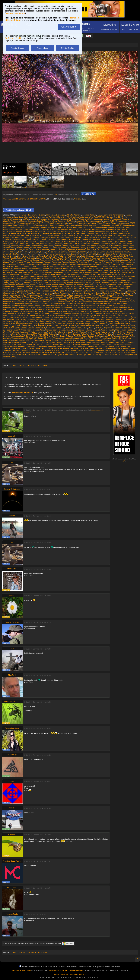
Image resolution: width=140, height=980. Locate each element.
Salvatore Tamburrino (12, 338)
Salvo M (24, 338)
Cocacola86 (106, 240)
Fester (87, 260)
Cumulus (130, 242)
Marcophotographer (11, 299)
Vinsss (82, 352)
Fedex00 (56, 260)
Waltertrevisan (15, 355)
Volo (128, 352)
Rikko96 (111, 330)
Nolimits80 (15, 318)
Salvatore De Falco (127, 336)
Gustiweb (98, 276)
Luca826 (110, 287)
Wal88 (6, 355)
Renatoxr (118, 328)
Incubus (62, 279)
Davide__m (65, 248)
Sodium (111, 342)
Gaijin (66, 268)
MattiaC (15, 307)
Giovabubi (98, 272)
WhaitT (24, 355)
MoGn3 (96, 311)
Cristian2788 (81, 242)
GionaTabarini (9, 272)
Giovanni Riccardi (17, 274)
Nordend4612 (25, 318)
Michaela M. (94, 309)
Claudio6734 (86, 240)
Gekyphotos (108, 268)
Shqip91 (100, 340)
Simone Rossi (68, 342)
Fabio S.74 (124, 256)
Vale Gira (125, 350)
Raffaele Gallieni (27, 328)
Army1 (44, 231)
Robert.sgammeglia (38, 332)
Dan (76, 244)
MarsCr (29, 301)
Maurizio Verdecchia (81, 307)
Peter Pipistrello (106, 322)
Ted (55, 195)
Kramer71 (106, 283)
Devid (25, 250)
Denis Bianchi (9, 250)
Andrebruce (35, 227)
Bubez (51, 235)
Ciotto (126, 237)
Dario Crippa (80, 246)
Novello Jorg (48, 318)
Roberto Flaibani (79, 332)
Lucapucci (38, 289)
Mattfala (127, 305)
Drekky (21, 252)
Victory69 (66, 352)
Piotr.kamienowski (116, 324)
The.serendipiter (87, 348)
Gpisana (47, 276)
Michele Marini (29, 311)
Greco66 (71, 276)
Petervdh (123, 322)
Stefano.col (22, 346)
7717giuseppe (60, 215)
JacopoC (15, 281)
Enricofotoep (58, 254)
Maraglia (50, 293)
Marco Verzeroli (44, 297)
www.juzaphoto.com (61, 974)
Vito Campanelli (97, 352)
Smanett (104, 342)
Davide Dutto (116, 246)
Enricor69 (75, 254)
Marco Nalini (101, 295)
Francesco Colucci (127, 262)
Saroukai (95, 338)
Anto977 (39, 229)
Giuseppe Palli (90, 274)
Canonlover (84, 235)
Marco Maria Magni (47, 295)
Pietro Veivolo (73, 324)
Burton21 (58, 235)
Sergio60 (68, 340)
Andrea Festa (64, 225)
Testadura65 (75, 348)
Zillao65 (95, 355)
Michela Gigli (121, 309)
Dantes (65, 246)
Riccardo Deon (51, 330)
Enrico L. (36, 254)
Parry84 (25, 322)
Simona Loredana (38, 342)
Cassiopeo (44, 237)
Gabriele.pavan (127, 266)
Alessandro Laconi (102, 219)
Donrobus (13, 252)
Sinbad (88, 342)
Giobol (124, 270)
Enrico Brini (27, 254)
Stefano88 (52, 346)
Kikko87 (89, 283)
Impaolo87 (54, 279)
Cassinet (36, 237)
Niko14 (121, 316)
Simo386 (16, 342)
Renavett (126, 328)
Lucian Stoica (58, 289)
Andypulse (73, 227)
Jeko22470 (74, 281)
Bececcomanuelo (24, 233)
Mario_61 (104, 299)
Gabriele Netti (115, 266)
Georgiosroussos (121, 268)
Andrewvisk (45, 227)
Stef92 (49, 344)
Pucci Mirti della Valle (86, 326)
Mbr (64, 309)
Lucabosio (18, 289)
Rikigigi (104, 330)
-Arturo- (24, 215)
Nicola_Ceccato (49, 316)
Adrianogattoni (119, 215)
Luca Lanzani (63, 287)
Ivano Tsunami (122, 279)
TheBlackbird (100, 348)
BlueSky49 (122, 233)
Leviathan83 (90, 285)
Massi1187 (70, 301)
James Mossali (25, 281)
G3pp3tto (86, 266)
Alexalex (79, 223)
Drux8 (33, 252)
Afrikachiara (8, 217)
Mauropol (123, 307)
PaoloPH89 (110, 320)
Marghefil (38, 299)
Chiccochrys (101, 237)
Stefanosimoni (120, 346)
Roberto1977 (32, 334)
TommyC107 (50, 350)
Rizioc (123, 330)
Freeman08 (53, 266)
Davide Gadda (128, 246)
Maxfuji (28, 309)
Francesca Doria (86, 262)
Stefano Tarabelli (10, 346)
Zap (84, 355)
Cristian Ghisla (56, 242)
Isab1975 (87, 279)
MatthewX (7, 307)
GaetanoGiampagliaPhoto (52, 268)
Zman (107, 355)
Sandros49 (79, 338)
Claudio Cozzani (48, 240)
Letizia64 (81, 285)
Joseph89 (27, 283)
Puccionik (99, 326)
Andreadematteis (129, 225)
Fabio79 (13, 258)
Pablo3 (17, 320)
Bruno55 (44, 235)
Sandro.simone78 (66, 338)
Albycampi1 (8, 219)
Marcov (30, 299)
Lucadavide (28, 289)
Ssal (14, 344)
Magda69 (78, 291)
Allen (121, 223)
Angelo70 (112, 227)
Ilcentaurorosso (9, 279)
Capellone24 (107, 235)
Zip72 (101, 355)
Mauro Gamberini (97, 307)
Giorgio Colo (33, 272)
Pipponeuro (15, 326)
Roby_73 (94, 334)
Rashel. (91, 328)
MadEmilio (69, 291)
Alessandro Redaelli (35, 221)
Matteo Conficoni (53, 305)
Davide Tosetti (36, 248)
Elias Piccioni (94, 252)
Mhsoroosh (84, 309)
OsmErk (10, 320)
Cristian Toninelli (69, 242)
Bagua (91, 231)
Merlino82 (74, 309)
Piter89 (24, 326)
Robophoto (85, 334)
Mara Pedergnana (38, 293)
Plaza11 (50, 326)
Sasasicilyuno (105, 338)
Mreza (116, 311)
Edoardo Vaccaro (53, 252)
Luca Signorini (100, 287)
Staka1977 (21, 344)
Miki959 (59, 311)
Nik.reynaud (92, 316)
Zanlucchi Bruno (75, 355)
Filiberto (93, 260)
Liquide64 (112, 285)
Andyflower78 (63, 227)
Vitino (88, 352)
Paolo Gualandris (88, 320)
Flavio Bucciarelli (16, 262)
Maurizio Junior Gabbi (63, 307)
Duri (38, 252)
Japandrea (56, 281)
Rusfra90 (77, 336)
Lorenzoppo (19, 287)
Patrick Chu (33, 322)
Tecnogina (55, 348)
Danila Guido (24, 246)
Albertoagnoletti (87, 217)
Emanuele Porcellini (123, 252)
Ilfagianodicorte (22, 279)
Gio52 (111, 270)
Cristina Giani (106, 242)
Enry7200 (93, 254)
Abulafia (86, 215)
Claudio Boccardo (33, 240)
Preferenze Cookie (13, 38)
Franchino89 (52, 264)
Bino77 (84, 233)
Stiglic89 (7, 348)
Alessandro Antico (54, 219)
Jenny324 (83, 281)
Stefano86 (43, 346)
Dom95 (98, 250)
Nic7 (92, 313)
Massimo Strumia (73, 303)
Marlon (14, 301)
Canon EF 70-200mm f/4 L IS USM (32, 199)
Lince (105, 285)
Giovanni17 (29, 274)
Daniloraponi (48, 246)
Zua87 (121, 355)
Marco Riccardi (17, 297)
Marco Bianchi (72, 293)
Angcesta (82, 227)
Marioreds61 (114, 299)
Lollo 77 (120, 285)
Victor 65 (48, 352)
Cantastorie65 (95, 235)
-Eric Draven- (33, 215)
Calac (76, 235)
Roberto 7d (52, 332)
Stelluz (130, 346)
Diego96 (54, 250)
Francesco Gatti (10, 264)
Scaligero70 (116, 338)
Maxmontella (37, 309)
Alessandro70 (109, 221)
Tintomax (16, 350)
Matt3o (24, 305)
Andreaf (6, 227)
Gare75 (91, 268)
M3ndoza (45, 291)
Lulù (17, 291)
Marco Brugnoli (108, 293)
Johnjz (6, 283)
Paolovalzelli (8, 322)
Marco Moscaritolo (75, 295)
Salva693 (115, 336)
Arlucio (38, 231)
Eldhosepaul (72, 252)
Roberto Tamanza (18, 334)
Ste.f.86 (36, 344)
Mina (65, 311)
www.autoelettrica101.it (78, 974)
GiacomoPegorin (17, 270)
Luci (50, 289)
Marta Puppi (37, 301)
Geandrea (99, 268)
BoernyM (12, 235)
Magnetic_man (98, 291)
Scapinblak (126, 338)
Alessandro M (115, 219)
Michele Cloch (16, 311)
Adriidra (128, 215)
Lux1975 (37, 291)
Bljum (115, 233)
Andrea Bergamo (36, 225)
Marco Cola (120, 293)
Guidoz (91, 276)
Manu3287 (132, 291)
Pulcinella (107, 326)
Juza (40, 283)
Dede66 (131, 248)
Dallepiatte (35, 244)
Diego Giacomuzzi (42, 250)
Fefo (62, 260)
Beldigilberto (36, 233)
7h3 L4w (70, 215)
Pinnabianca (103, 324)
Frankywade (16, 266)
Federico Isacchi (18, 260)
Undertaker (116, 350)
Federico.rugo (46, 260)
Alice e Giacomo (103, 223)
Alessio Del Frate (39, 223)
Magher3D (87, 291)
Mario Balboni (73, 299)
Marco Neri (111, 295)
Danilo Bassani (37, 246)
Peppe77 (88, 322)
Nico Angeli (116, 313)
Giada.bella (12, 888)
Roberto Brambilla (64, 332)
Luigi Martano (101, 289)
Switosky (25, 348)
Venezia (77, 199)
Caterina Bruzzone (57, 237)
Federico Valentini (32, 260)
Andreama (25, 227)
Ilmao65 (33, 279)
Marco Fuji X (130, 293)
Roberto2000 (43, 334)
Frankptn (7, 266)
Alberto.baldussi (73, 217)
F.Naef (55, 256)
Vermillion (34, 352)
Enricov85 (84, 254)
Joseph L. (18, 283)
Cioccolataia (118, 237)
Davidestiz (93, 248)
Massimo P (45, 303)
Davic (108, 246)
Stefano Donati (99, 344)
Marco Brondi (96, 293)
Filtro (112, 260)
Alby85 (124, 217)
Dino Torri (90, 250)
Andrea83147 (116, 225)
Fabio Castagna (87, 256)
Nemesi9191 (57, 313)
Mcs (68, 309)
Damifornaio (68, 244)
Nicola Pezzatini (17, 316)
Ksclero (114, 283)
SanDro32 (33, 338)
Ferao (67, 260)
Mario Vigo (95, 299)
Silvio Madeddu (125, 340)
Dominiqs (132, 250)
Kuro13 (127, 283)
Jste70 (35, 283)
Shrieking (107, 340)
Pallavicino (31, 320)
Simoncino (51, 342)
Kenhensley (61, 283)
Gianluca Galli (66, 270)
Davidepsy (84, 248)
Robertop (76, 334)
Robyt (110, 334)
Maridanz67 (47, 299)
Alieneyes (115, 223)
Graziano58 (62, 276)
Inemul (76, 279)
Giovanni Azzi (108, 272)
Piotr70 (127, 324)
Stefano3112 (33, 346)
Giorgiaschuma (21, 272)
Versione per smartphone (21, 970)
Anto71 (32, 229)
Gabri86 (94, 266)
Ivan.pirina (104, 279)
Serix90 (76, 340)
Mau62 (34, 307)
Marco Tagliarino (31, 297)
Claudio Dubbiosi (62, 240)
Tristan (73, 350)
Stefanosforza (108, 346)
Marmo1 (21, 301)
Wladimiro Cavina (35, 355)
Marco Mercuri (62, 295)
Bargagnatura (100, 231)
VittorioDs (121, 352)
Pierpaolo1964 (61, 324)
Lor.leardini (129, 285)
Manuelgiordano (10, 293)
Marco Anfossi (60, 293)
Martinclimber (48, 301)
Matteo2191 (80, 305)
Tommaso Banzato (37, 350)
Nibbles (86, 313)
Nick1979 (98, 313)
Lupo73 (22, 291)
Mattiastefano (25, 307)
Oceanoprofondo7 (92, 318)
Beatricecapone (9, 233)
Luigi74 (121, 289)
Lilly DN (99, 285)
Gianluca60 (91, 270)
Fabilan (77, 256)
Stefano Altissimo (73, 344)
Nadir (24, 313)
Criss (47, 242)
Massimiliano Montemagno (93, 301)
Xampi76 (58, 355)
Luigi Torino (112, 289)
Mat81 (125, 303)
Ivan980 (112, 279)
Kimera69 (97, 283)
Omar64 (122, 318)
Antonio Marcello (98, 229)
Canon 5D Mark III (11, 199)
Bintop (98, 233)
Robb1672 (7, 332)
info (124, 461)
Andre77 (16, 225)
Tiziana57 (24, 350)
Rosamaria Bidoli (18, 336)
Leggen (55, 285)
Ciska (23, 240)
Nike (99, 316)
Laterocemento (9, 285)
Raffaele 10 (131, 326)
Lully (12, 291)
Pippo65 (7, 326)
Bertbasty (76, 233)
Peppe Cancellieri (68, 322)
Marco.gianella (57, 297)
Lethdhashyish (70, 285)
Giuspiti (33, 276)
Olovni (116, 318)
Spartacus (7, 344)
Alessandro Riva (50, 221)
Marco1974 (68, 297)
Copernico (19, 242)
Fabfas (71, 256)
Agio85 (29, 217)
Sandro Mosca (52, 338)
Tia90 (132, 348)
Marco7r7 (78, 297)
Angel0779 (91, 227)
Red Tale (99, 328)
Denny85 (19, 250)
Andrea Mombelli (89, 225)
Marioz (122, 299)
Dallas (27, 244)
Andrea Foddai (76, 225)
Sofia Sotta (119, 342)
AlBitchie (52, 217)
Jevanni (117, 281)
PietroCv (94, 324)
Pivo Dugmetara (40, 326)
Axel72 (72, 231)
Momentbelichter (106, 311)
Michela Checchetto (108, 309)
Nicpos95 (71, 316)
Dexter (31, 250)
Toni (58, 350)
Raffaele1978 (40, 328)
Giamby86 (29, 270)
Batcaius (124, 231)
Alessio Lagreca (53, 223)
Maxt (45, 309)
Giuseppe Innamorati (75, 274)
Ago (41, 217)
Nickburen (107, 313)
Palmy (39, 320)
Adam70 (93, 215)
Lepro (61, 285)
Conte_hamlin (9, 242)
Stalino (29, 344)
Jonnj (12, 283)
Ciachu (110, 237)
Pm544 (57, 326)
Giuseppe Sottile (119, 274)
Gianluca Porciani (79, 270)
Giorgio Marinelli (46, 272)
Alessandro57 (97, 221)
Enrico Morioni (46, 254)
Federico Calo (116, 258)
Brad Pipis (20, 235)
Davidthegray (103, 248)
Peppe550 (80, 322)
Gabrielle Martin (21, 268)
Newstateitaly (77, 313)
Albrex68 (117, 217)
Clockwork (96, 240)
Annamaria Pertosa (11, 229)
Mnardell (88, 311)
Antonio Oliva (111, 229)
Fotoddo (40, 262)
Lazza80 (34, 285)
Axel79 (85, 231)
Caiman (70, 235)
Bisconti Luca (106, 233)
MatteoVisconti (106, 305)
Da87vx (6, 244)
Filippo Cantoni (104, 260)
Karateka (52, 283)
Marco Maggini (33, 295)
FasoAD (48, 258)
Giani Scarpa (54, 270)
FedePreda (62, 258)
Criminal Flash (30, 242)
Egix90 (64, 252)
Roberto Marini (107, 332)
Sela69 (26, 340)
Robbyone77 (25, 332)
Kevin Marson (80, 283)
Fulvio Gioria (71, 266)
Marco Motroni (89, 295)
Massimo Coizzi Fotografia (14, 303)
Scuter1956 (18, 340)
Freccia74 (44, 266)
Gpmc (54, 276)
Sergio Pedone (58, 340)
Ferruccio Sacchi (77, 260)
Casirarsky (27, 237)
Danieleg (7, 246)
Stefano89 (61, 346)
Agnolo (36, 217)
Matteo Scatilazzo (68, 305)
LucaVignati (126, 287)
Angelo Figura (102, 227)
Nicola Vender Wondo (33, 316)
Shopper (92, 340)
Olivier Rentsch (106, 318)
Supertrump (16, 348)
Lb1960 (41, 285)
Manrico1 (123, 291)
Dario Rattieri (91, 246)
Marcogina (87, 297)
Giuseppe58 (25, 276)
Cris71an (40, 242)
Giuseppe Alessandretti (57, 274)
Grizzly (78, 276)
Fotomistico (56, 262)
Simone (59, 342)
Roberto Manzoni (93, 332)
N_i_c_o (18, 313)
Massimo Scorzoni (58, 303)
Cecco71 (69, 237)
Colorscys (120, 240)
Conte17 (128, 240)
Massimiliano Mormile (113, 301)
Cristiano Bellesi (94, 242)
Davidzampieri (115, 248)
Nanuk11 (48, 313)
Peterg (116, 322)
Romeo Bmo (118, 334)
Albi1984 (97, 217)
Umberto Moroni (104, 350)
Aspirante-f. (52, 231)
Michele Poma (41, 311)
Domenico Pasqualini (119, 250)
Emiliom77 (17, 254)
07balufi (42, 215)
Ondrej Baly (131, 318)
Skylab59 (96, 342)
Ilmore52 (46, 279)
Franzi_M (35, 266)
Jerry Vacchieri (94, 281)
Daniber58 (95, 244)
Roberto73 (53, 334)
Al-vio (46, 217)
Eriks (113, 254)
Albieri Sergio (107, 217)
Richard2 (88, 330)
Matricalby (16, 305)
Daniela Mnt (116, 244)
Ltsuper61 (29, 287)
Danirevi (58, 246)
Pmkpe (64, 326)
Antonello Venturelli (60, 229)
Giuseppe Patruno (104, 274)
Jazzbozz (65, 281)
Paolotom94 (129, 320)
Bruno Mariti (34, 235)
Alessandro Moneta (18, 221)
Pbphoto (57, 322)
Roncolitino (129, 334)
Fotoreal (65, 262)
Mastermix (112, 303)
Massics (78, 301)
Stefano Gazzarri (113, 344)
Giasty (99, 270)
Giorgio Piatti (58, 272)
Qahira (115, 326)
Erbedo (107, 254)
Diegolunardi (70, 250)
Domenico (106, 250)
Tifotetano (7, 350)
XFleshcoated (48, 355)
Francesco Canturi (111, 262)
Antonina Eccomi (75, 229)
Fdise (55, 258)
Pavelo (42, 322)
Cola (113, 240)
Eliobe (102, 252)
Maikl (107, 291)
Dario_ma (101, 246)
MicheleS (51, 311)
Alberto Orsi (61, 217)
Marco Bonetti (84, 293)
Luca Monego (88, 287)
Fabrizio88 (31, 258)
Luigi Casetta (90, 289)
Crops (115, 242)
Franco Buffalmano (81, 264)
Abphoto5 (78, 215)
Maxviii (51, 309)
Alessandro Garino (86, 219)
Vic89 (41, 352)
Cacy (64, 235)
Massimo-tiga (101, 303)
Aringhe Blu (21, 231)
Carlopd (6, 237)
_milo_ (14, 357)
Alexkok (12, 808)
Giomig (130, 270)
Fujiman (62, 266)
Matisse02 (7, 305)
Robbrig (16, 332)
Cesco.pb (77, 237)
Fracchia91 (74, 262)
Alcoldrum (17, 219)
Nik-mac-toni (81, 316)
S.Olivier (98, 336)
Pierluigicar (49, 324)
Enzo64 (100, 254)
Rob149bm (131, 330)
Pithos (30, 326)
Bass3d (109, 231)
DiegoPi (61, 250)
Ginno (105, 270)
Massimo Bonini (129, 301)
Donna (6, 252)
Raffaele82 (60, 328)
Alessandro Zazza (83, 221)
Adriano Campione (105, 215)
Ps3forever (72, 326)
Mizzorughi (80, 311)
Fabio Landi (99, 256)
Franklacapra (128, 264)
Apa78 (125, 229)
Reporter (9, 330)
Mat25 (119, 303)
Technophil (46, 348)
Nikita (115, 316)
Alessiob (64, 223)
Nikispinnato (107, 316)
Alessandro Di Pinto (70, 219)
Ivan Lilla (95, 279)
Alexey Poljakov (90, 223)
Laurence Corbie (23, 285)
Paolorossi (119, 320)
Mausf (130, 307)
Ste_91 (43, 344)
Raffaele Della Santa (11, 328)
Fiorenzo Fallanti (128, 260)
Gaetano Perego (34, 268)
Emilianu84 (8, 254)
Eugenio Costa (37, 256)
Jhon (129, 281)
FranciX (61, 264)
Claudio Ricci (75, 240)
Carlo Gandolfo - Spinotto (123, 235)
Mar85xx (27, 293)
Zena (89, 355)
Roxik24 (43, 336)
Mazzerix (58, 309)
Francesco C (98, 262)
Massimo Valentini (88, 303)
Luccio (45, 289)
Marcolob (95, 297)
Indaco (69, 279)
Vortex (133, 352)
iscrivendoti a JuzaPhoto (22, 392)
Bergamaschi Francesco (62, 233)
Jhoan (123, 281)
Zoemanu (114, 355)
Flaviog (27, 262)
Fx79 (79, 266)
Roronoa (7, 336)
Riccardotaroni (78, 330)
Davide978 (47, 248)
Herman (117, 276)
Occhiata (80, 318)
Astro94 (60, 231)
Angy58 (128, 227)
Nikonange (129, 316)
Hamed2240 (108, 276)
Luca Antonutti (39, 287)
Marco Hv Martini (10, 295)
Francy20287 (116, 264)
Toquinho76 (65, 350)
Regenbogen (108, 328)
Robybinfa (103, 334)
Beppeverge (47, 233)
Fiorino (6, 262)
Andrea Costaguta (50, 225)
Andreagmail (16, 227)
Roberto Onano (119, 332)
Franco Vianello (95, 264)
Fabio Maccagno (112, 256)
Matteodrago (118, 305)
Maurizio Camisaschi (46, 307)
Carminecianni (16, 237)
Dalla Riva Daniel (17, 244)
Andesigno (7, 225)
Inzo (81, 279)
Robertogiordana (65, 334)
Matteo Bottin (40, 305)
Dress (27, 252)
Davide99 (56, 248)
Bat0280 (117, 231)
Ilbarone (131, 276)
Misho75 (71, 311)
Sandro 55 (42, 338)
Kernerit (70, 283)
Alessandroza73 (10, 223)
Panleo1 (66, 320)
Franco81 (106, 264)
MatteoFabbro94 (92, 305)
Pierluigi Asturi (38, 324)
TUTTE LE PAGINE (18, 366)
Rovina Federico (32, 336)
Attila (67, 231)
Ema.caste (110, 252)
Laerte (133, 283)
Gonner (40, 276)
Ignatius (124, 276)
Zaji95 (65, 355)
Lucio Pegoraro (71, 289)
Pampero (46, 320)
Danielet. (15, 246)
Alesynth (72, 223)
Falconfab (40, 258)
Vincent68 (75, 352)
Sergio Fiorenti (45, 340)
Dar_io (71, 246)
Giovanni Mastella (121, 272)
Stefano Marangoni (128, 344)
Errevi (20, 256)
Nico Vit (125, 313)
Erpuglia (13, 256)
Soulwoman (129, 342)
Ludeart (81, 289)
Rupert (70, 336)
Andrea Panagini (103, 225)
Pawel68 (49, 322)
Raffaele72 (51, 328)
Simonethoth (80, 342)
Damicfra (59, 244)
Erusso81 (27, 256)
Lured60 (30, 291)
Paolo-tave (100, 320)
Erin (118, 254)
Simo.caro (7, 342)
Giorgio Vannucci (71, 272)
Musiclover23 (9, 313)
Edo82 (43, 252)
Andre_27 (24, 225)
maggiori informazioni (15, 13)
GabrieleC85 (8, 268)
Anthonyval (24, 229)
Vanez (14, 352)
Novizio (56, 318)
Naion (30, 313)
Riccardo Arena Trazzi (22, 330)
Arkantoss (30, 231)
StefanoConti (71, 346)
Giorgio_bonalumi (86, 272)
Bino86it (91, 233)
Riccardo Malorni (65, 330)
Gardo (84, 268)
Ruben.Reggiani (60, 336)
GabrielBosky (103, 266)
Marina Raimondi (59, 299)
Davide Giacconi (23, 248)
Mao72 (20, 293)
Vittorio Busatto (110, 352)
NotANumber (37, 318)
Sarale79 (87, 338)
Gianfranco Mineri (41, 270)
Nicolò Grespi (61, 316)
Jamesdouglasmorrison (42, 281)
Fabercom (63, 256)
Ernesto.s (124, 254)
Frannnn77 (26, 266)
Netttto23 (67, 313)
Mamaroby (114, 291)
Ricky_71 (96, 330)
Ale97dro (26, 219)
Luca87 (118, 287)
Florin (33, 262)
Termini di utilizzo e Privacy (59, 970)
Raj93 (85, 328)
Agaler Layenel (20, 217)
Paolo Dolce (75, 320)
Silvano (115, 340)
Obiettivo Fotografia (68, 318)
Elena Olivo (83, 252)
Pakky (24, 320)
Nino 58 (6, 318)
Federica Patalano (84, 258)
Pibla (13, 324)
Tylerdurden (81, 350)
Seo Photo (34, 340)
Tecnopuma (64, 348)
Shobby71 (84, 340)
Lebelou (48, 285)
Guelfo (84, 276)
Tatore (38, 348)
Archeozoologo (9, 231)
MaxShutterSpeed (17, 309)
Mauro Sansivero (112, 307)
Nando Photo (38, 313)
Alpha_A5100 (130, 223)
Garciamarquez (75, 268)
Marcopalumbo (116, 297)
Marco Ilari (22, 295)
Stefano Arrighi (87, 344)
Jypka (45, 283)
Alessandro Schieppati (67, 221)
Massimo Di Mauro (33, 303)
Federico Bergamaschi (101, 258)
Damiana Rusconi (47, 244)
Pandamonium (56, 320)
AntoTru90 (47, 229)
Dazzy (124, 248)
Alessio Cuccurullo (24, 223)
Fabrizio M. (22, 258)
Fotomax (47, 262)
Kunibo (120, 283)
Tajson (32, 348)
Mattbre (31, 305)
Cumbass (122, 242)
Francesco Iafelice (24, 264)
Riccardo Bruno (38, 330)
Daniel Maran (105, 244)
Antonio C (87, 229)
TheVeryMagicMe (113, 348)
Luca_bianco (8, 289)
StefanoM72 (82, 346)
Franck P (69, 264)
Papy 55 (17, 322)
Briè (27, 235)
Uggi (95, 350)
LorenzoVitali (8, 287)
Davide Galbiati (9, 248)
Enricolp (67, 254)
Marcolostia (104, 297)
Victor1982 (57, 352)
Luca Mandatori (76, 287)
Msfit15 (122, 311)
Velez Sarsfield (24, 352)
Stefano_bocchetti (95, 346)
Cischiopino (15, 240)
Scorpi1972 (8, 340)
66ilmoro (50, 215)
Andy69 (54, 227)
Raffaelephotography (74, 328)
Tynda (89, 350)
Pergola (96, 322)
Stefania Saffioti (59, 344)
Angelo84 (120, 227)
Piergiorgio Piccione (24, 324)
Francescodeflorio (39, 264)
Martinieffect (59, 301)
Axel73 (78, 231)
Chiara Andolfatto (88, 237)
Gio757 (117, 270)
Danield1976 (127, 244)
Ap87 (119, 229)
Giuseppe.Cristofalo (11, 276)
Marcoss (23, 299)
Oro (5, 320)
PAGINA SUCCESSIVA (37, 366)
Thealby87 (125, 348)
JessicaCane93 (107, 281)
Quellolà (122, 326)
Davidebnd (75, 248)
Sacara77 (106, 336)
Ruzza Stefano (88, 336)
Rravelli (50, 336)
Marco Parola (122, 295)
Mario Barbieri (85, 299)
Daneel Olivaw (84, 244)
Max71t (6, 309)
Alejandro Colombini (38, 219)
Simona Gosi (25, 342)
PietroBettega (85, 324)
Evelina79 (48, 256)
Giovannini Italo (41, 274)
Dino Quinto (81, 250)
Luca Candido (52, 287)
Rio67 (118, 330)
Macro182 (60, 291)
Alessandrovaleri (122, 221)
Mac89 (53, 291)
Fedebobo (72, 258)
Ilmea (39, 279)
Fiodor (118, 260)
